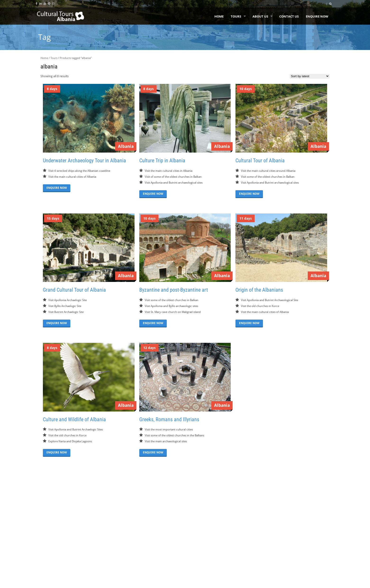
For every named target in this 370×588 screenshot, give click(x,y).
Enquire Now (317, 16)
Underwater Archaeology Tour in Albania (84, 161)
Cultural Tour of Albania (260, 161)
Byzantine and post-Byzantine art (174, 290)
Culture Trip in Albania (162, 161)
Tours (236, 16)
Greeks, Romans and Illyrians (169, 419)
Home (219, 16)
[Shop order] (310, 76)
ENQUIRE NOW (57, 188)
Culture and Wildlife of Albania (74, 419)
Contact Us (289, 16)
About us (260, 16)
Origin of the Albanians (259, 290)
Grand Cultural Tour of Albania (74, 290)
